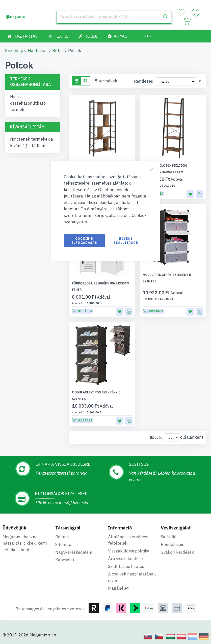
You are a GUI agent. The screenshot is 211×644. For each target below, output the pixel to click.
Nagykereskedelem (74, 546)
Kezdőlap (14, 51)
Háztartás (38, 51)
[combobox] (114, 17)
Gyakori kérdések (177, 546)
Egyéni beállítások (126, 241)
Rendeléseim (173, 538)
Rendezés (143, 81)
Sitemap (63, 538)
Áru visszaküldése (125, 552)
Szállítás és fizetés (126, 560)
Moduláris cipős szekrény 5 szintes (173, 275)
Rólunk (62, 530)
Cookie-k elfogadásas (84, 241)
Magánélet (118, 582)
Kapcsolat (65, 553)
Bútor (58, 51)
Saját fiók (170, 530)
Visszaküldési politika (129, 545)
